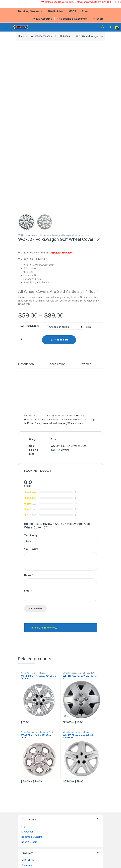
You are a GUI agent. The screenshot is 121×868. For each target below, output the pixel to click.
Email (28, 591)
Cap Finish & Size (29, 326)
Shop (98, 19)
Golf (26, 423)
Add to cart (61, 340)
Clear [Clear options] (89, 327)
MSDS (72, 11)
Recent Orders (29, 842)
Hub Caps (35, 423)
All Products (28, 860)
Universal (47, 423)
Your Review (31, 549)
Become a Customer (72, 19)
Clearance (27, 865)
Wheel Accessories (41, 36)
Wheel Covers (75, 423)
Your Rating (31, 535)
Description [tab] (26, 364)
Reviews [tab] (85, 364)
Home (21, 36)
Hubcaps (65, 36)
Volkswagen (60, 423)
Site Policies (55, 11)
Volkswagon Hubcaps (60, 235)
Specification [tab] (57, 364)
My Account (42, 19)
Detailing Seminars (30, 11)
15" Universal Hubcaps (29, 235)
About (86, 11)
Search (103, 27)
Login (24, 826)
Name (28, 575)
